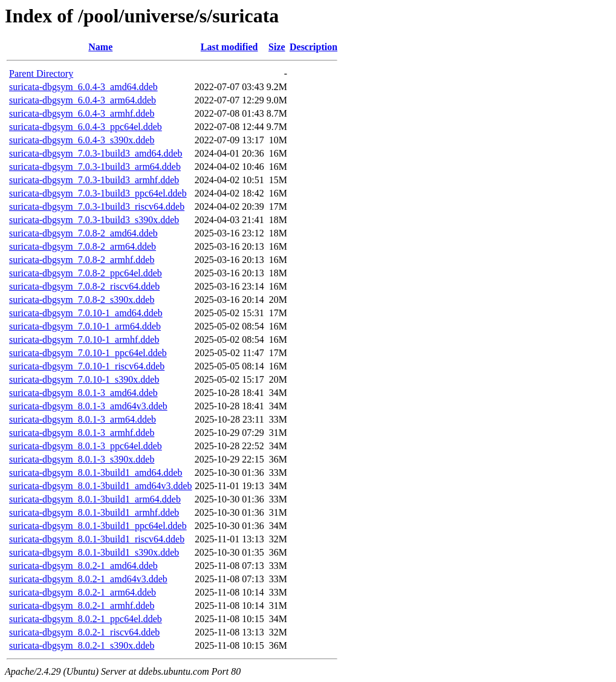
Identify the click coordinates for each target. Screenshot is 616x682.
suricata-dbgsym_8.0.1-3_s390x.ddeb (82, 459)
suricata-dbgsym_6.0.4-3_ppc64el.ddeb (86, 127)
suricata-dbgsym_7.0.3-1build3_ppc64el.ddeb (98, 193)
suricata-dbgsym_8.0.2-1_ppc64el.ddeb (86, 619)
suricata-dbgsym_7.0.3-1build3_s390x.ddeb (94, 220)
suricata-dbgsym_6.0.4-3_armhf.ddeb (82, 113)
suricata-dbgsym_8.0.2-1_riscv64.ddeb (84, 632)
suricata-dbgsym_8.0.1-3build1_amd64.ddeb (96, 473)
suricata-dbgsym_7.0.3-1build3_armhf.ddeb (94, 180)
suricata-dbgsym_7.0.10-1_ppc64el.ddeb (88, 353)
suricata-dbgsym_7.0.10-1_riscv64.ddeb (87, 366)
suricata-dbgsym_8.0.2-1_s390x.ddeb (82, 645)
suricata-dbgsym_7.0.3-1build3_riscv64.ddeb (97, 206)
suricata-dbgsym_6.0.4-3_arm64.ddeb (83, 100)
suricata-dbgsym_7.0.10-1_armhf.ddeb (84, 339)
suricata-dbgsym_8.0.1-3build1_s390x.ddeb (94, 552)
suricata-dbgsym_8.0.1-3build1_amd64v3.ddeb (101, 486)
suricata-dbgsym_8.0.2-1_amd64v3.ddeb (88, 579)
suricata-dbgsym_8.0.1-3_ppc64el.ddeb (86, 446)
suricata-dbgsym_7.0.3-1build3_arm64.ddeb (95, 167)
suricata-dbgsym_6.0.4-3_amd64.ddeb (83, 87)
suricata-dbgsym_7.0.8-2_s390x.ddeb (82, 300)
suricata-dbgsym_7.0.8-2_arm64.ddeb (83, 246)
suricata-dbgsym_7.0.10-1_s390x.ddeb (84, 379)
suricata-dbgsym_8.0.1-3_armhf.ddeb (82, 433)
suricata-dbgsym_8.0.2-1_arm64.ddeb (83, 592)
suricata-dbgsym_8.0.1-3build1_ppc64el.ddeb (98, 526)
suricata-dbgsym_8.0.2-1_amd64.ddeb (83, 566)
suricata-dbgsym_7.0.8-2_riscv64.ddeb (84, 286)
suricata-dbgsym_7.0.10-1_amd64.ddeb (86, 313)
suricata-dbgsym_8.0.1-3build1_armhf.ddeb (94, 512)
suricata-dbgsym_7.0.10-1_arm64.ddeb (85, 326)
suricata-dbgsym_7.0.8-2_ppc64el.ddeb (86, 273)
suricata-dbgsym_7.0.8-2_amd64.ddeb (83, 233)
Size (277, 47)
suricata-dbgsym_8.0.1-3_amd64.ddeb (83, 393)
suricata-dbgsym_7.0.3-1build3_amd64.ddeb (96, 153)
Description (313, 47)
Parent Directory (41, 73)
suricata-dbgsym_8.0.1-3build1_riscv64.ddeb (97, 539)
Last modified (229, 47)
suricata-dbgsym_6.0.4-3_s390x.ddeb (82, 140)
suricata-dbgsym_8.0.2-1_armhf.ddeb (82, 606)
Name (100, 47)
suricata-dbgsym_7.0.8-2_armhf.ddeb (82, 260)
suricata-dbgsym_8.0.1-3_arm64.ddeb (83, 419)
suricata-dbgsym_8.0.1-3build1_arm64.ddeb (95, 499)
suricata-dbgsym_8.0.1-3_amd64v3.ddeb (88, 406)
